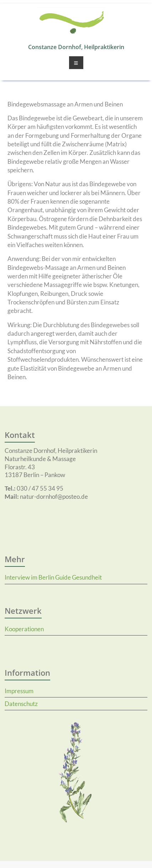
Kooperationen (24, 629)
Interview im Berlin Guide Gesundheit (53, 577)
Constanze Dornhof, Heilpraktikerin (76, 47)
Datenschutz (21, 704)
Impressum (19, 691)
